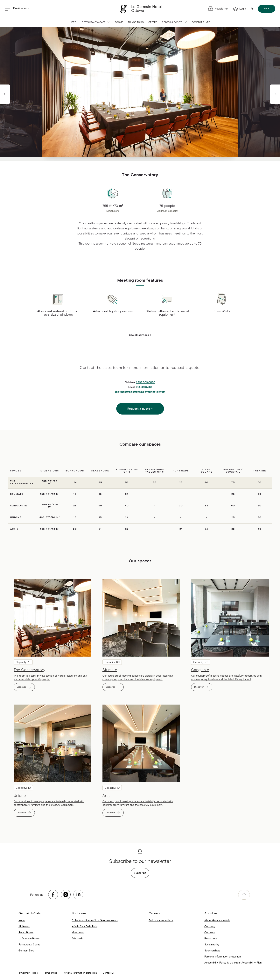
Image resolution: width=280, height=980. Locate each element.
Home (22, 921)
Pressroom (211, 939)
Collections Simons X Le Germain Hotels (95, 921)
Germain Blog (26, 951)
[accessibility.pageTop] (244, 895)
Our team (210, 933)
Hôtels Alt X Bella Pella (85, 927)
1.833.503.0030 (146, 383)
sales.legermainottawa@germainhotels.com (140, 392)
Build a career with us (161, 921)
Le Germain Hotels (29, 939)
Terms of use (50, 973)
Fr (252, 9)
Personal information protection (223, 957)
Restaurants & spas (29, 945)
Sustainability (212, 945)
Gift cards (77, 939)
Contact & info (201, 22)
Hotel (74, 22)
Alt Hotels (24, 927)
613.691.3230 (144, 387)
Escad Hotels (26, 933)
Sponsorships (212, 951)
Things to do (136, 22)
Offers (153, 22)
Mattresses (78, 933)
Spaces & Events (174, 22)
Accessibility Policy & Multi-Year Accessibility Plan (233, 963)
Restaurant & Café (96, 22)
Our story (210, 927)
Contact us (109, 973)
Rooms (119, 22)
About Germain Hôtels (217, 921)
